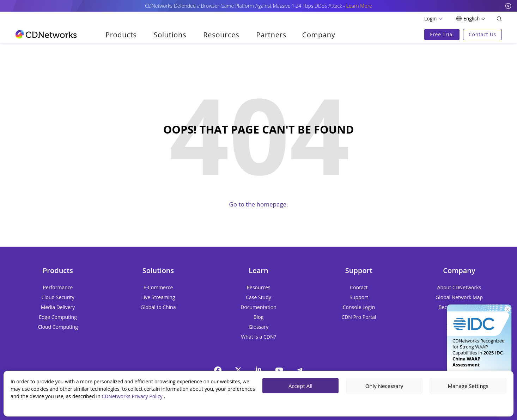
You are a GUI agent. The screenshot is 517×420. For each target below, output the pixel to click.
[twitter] (238, 370)
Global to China (158, 307)
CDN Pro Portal (359, 317)
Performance (58, 287)
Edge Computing (58, 317)
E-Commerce (158, 287)
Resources (221, 35)
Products (121, 35)
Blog (259, 317)
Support (359, 297)
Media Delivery (58, 307)
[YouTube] (279, 370)
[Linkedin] (258, 369)
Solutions (170, 35)
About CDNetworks (459, 287)
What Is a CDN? (258, 337)
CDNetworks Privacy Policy (133, 396)
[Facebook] (218, 370)
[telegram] (299, 370)
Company (319, 35)
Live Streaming (158, 297)
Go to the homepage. (258, 204)
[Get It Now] (479, 317)
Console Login (359, 307)
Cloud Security (58, 297)
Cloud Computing (58, 327)
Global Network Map (459, 297)
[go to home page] (46, 34)
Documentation (258, 307)
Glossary (258, 327)
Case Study (258, 297)
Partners (271, 35)
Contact (359, 287)
